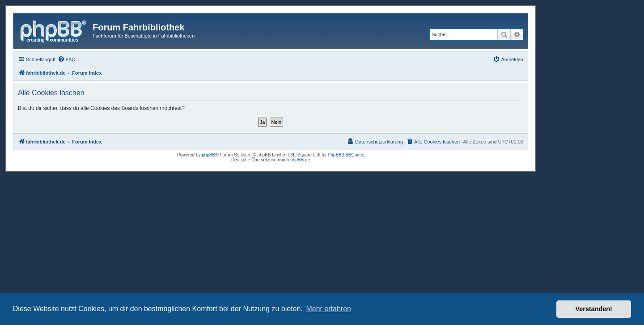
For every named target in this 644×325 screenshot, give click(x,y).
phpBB (208, 155)
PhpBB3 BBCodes (346, 155)
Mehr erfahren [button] (328, 309)
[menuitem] (67, 59)
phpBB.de (300, 160)
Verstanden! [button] (594, 309)
